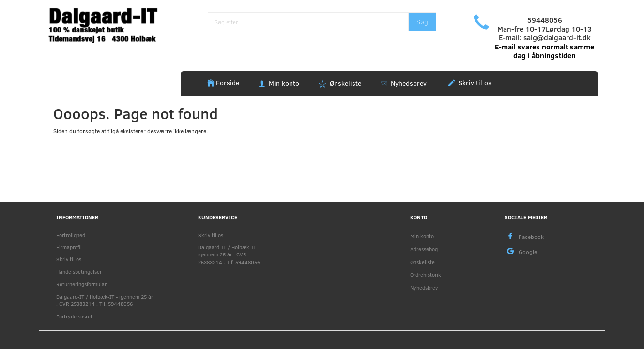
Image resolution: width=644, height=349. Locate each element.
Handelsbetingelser (79, 272)
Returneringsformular (81, 284)
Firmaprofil (69, 247)
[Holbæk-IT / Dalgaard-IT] (110, 24)
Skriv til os (474, 83)
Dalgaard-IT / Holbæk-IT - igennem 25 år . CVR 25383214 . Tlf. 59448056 (105, 300)
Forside (228, 83)
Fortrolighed (71, 235)
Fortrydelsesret (74, 316)
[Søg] (422, 22)
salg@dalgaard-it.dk (557, 37)
